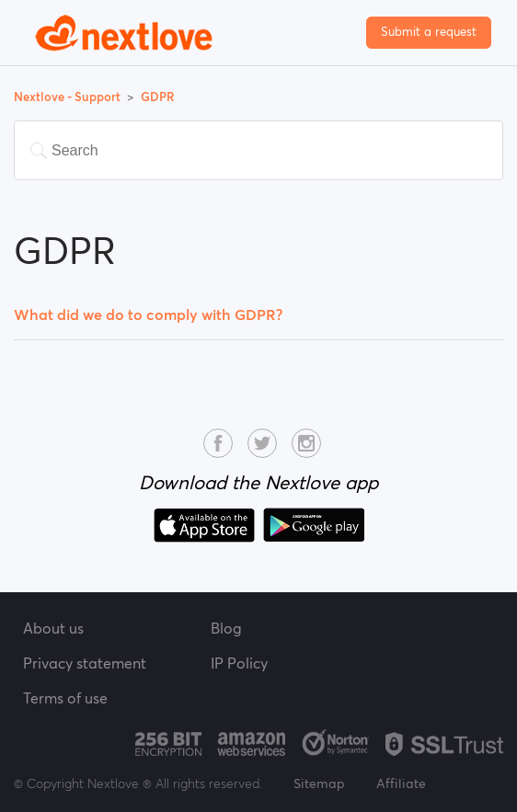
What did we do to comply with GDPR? (148, 315)
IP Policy (239, 663)
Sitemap (319, 783)
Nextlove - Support (69, 97)
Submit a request (429, 32)
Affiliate (401, 783)
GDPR (158, 97)
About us (53, 628)
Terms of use (65, 698)
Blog (226, 628)
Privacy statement (85, 663)
